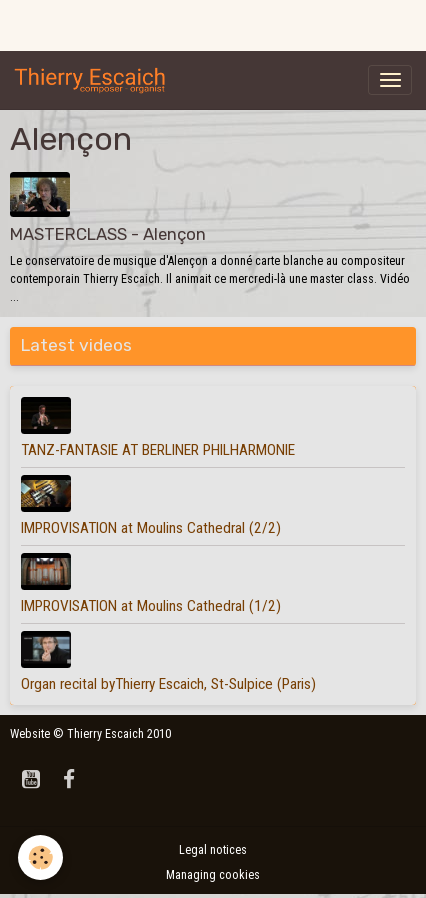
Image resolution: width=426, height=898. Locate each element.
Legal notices (213, 850)
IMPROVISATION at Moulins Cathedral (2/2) (151, 528)
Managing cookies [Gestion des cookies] (213, 875)
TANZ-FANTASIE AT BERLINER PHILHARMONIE (158, 450)
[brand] (94, 80)
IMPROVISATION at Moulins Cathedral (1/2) (151, 606)
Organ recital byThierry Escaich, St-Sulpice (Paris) (168, 684)
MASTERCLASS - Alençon (108, 234)
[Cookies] (40, 857)
